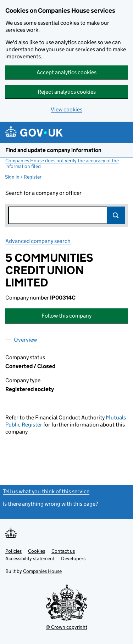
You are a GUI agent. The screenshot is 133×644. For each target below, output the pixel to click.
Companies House (42, 571)
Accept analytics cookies (66, 72)
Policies (13, 551)
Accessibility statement (30, 558)
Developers (73, 558)
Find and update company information (53, 150)
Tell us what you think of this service (46, 491)
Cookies (37, 551)
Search (116, 215)
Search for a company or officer (43, 193)
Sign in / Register (23, 177)
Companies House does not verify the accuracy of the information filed (62, 163)
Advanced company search (38, 241)
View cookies (66, 109)
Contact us (63, 551)
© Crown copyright (66, 627)
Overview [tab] (25, 340)
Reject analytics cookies (67, 92)
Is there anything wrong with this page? (50, 504)
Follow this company (66, 316)
